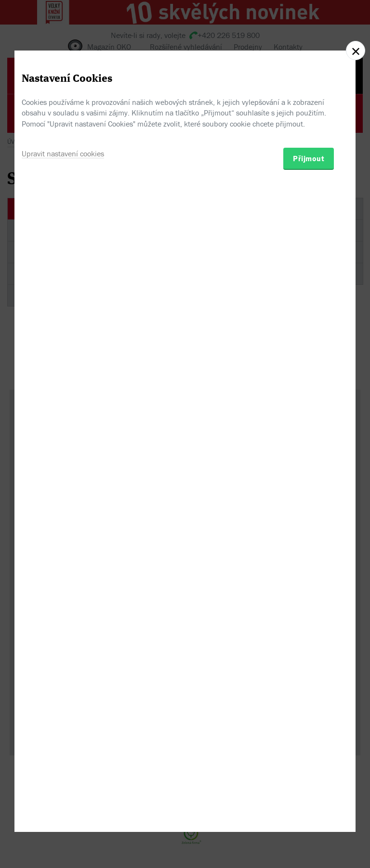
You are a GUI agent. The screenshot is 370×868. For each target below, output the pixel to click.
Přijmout (309, 486)
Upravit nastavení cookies (63, 481)
